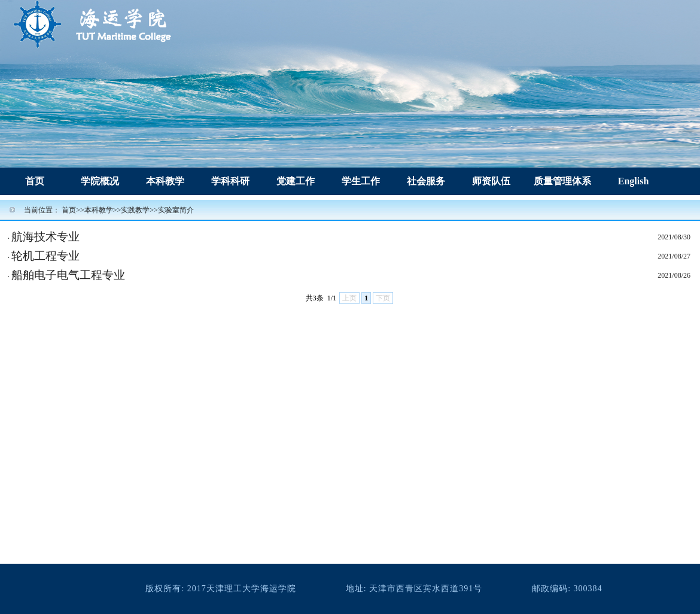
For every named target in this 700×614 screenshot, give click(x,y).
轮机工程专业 (45, 256)
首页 (35, 181)
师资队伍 (491, 181)
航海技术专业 (45, 237)
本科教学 (165, 181)
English (634, 181)
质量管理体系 (562, 181)
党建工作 (296, 181)
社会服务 (426, 181)
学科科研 (230, 181)
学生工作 (361, 181)
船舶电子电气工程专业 (68, 275)
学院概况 (100, 181)
